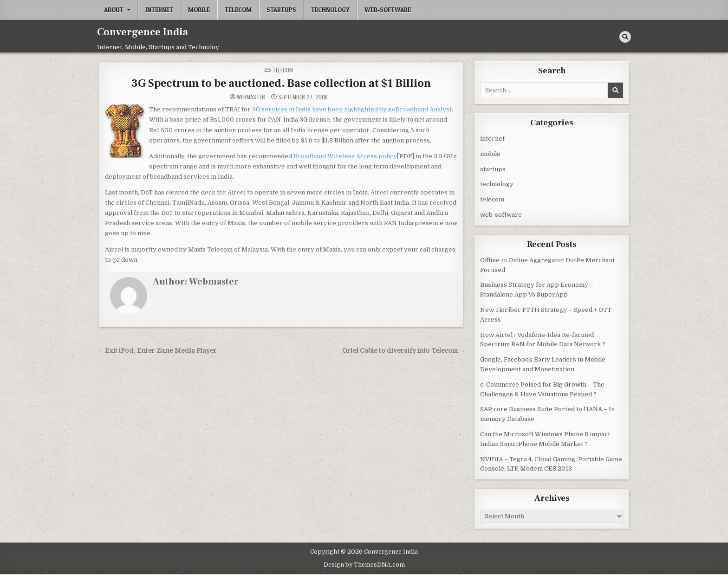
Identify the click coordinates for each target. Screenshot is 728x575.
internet (159, 10)
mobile (199, 10)
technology (330, 10)
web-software (388, 10)
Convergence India (143, 32)
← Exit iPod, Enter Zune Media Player (157, 351)
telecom (238, 10)
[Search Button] (625, 37)
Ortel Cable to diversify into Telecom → (404, 351)
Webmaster (251, 97)
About (114, 10)
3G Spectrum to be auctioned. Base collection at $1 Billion (281, 83)
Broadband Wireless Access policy (345, 156)
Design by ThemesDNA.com (364, 565)
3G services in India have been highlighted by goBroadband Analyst (352, 109)
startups (281, 10)
